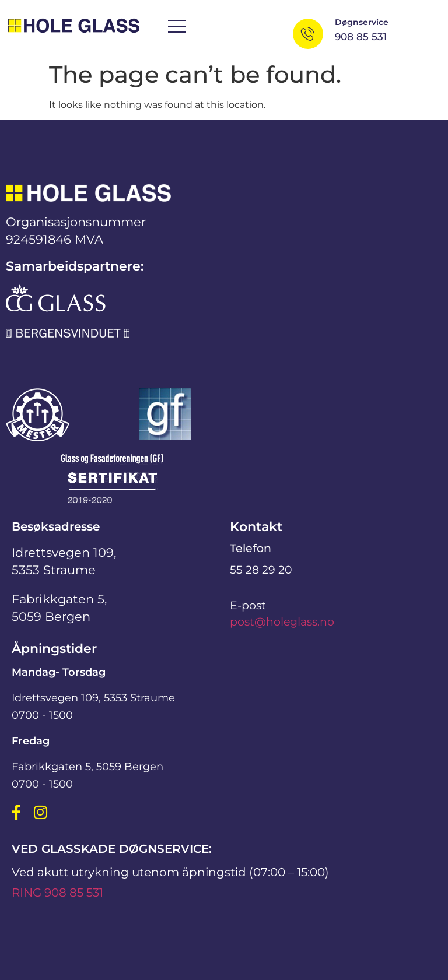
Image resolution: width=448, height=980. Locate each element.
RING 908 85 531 (57, 893)
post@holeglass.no (282, 622)
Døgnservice (362, 22)
